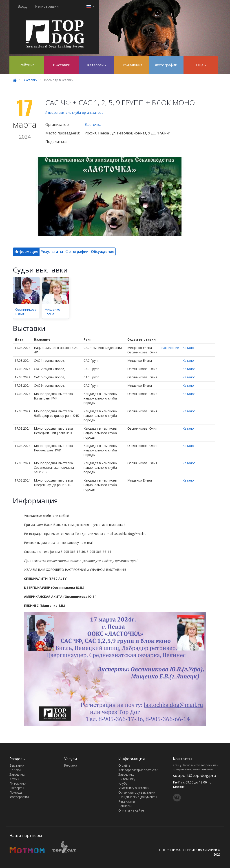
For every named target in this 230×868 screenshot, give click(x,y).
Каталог (189, 348)
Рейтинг (27, 65)
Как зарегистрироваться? (138, 770)
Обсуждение (103, 252)
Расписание (170, 348)
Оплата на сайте (131, 810)
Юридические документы (138, 797)
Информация (26, 252)
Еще (201, 65)
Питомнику (127, 779)
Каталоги (97, 65)
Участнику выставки (134, 788)
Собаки (15, 770)
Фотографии (166, 65)
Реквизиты (127, 801)
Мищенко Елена (52, 312)
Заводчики (18, 774)
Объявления (131, 65)
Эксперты (17, 788)
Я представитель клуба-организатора (74, 113)
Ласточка (93, 125)
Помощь (16, 792)
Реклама (71, 765)
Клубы (14, 779)
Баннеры (125, 806)
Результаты (52, 252)
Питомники (18, 783)
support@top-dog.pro (195, 775)
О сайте (124, 765)
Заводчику (126, 774)
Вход (22, 6)
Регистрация (47, 6)
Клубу (123, 783)
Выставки (62, 65)
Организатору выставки (137, 792)
